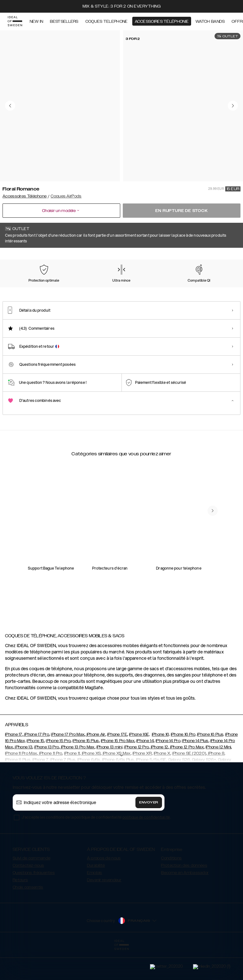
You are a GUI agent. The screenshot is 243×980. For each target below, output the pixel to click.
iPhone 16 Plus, (211, 766)
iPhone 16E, (139, 766)
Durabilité (96, 897)
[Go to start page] (15, 22)
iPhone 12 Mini (218, 779)
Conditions (171, 890)
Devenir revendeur (104, 912)
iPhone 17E (117, 766)
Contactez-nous (28, 897)
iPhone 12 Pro (136, 779)
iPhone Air (95, 766)
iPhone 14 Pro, (168, 772)
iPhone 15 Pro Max (118, 772)
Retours (20, 912)
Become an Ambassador (185, 904)
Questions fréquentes (34, 904)
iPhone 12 (159, 779)
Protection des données (184, 897)
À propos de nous (104, 890)
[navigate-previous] (213, 585)
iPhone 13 (23, 779)
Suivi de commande (31, 890)
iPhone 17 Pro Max (68, 766)
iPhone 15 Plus (86, 772)
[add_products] (66, 502)
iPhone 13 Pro (47, 779)
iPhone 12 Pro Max (187, 779)
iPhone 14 (145, 772)
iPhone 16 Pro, (184, 766)
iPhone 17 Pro (36, 766)
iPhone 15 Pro (58, 772)
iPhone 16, (161, 766)
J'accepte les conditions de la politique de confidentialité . (96, 849)
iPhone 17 (14, 766)
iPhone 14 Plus (195, 772)
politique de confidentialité (146, 849)
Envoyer (149, 834)
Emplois (95, 904)
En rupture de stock (181, 211)
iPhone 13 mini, (110, 779)
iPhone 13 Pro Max (77, 779)
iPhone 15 (35, 772)
